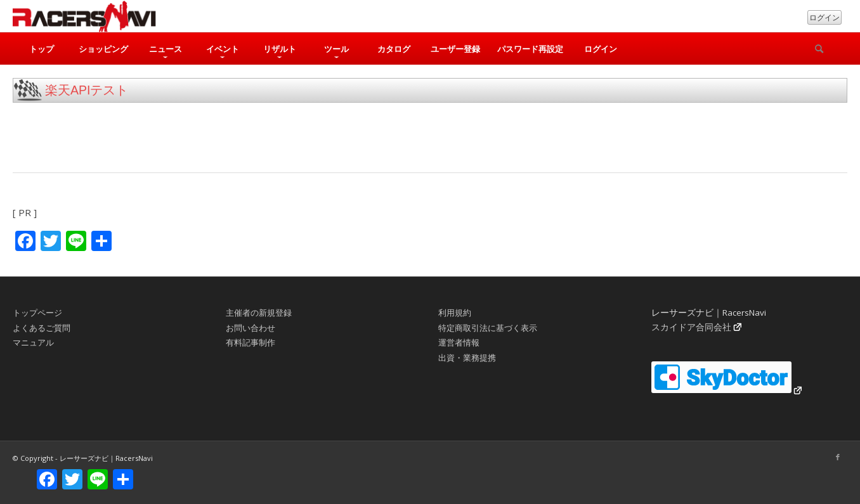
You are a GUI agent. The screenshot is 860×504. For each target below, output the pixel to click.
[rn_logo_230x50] (84, 16)
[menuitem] (41, 49)
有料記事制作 (251, 342)
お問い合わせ (251, 328)
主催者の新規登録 (259, 313)
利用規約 (455, 313)
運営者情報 (459, 342)
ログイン (824, 17)
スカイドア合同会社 (691, 327)
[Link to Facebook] (838, 457)
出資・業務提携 (467, 358)
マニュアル (33, 342)
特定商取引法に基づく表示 (488, 328)
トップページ (37, 313)
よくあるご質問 (42, 328)
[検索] (819, 49)
